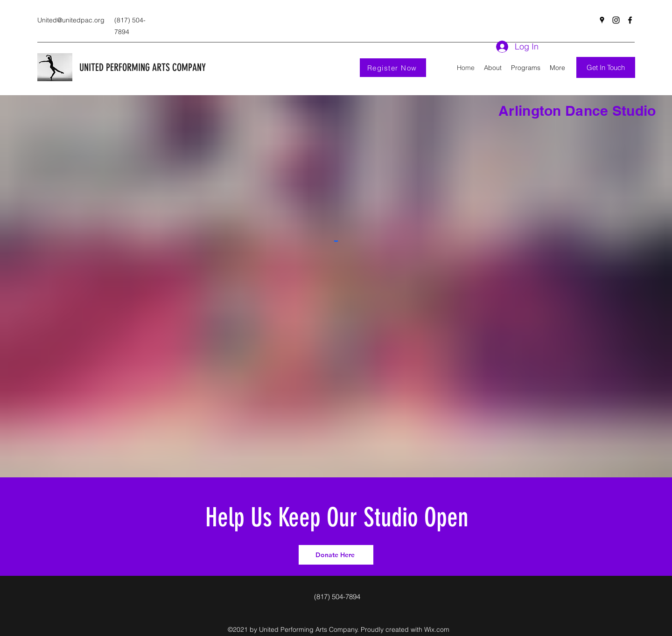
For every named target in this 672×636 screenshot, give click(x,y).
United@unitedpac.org (71, 20)
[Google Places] (602, 20)
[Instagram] (616, 20)
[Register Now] (393, 68)
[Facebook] (630, 20)
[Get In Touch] (606, 67)
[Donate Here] (336, 555)
